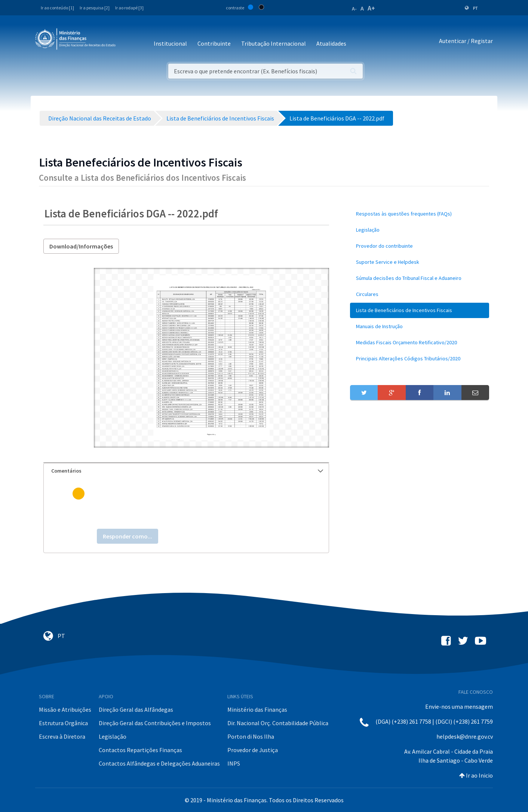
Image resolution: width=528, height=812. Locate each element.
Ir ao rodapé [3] (129, 8)
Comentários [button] (187, 471)
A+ (371, 8)
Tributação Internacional (274, 43)
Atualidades (331, 43)
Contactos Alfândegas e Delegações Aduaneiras (159, 763)
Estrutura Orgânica (63, 723)
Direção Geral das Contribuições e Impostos (155, 723)
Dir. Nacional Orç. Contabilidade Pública (278, 723)
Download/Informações (81, 246)
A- (354, 9)
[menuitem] (420, 214)
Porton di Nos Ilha (251, 736)
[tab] (186, 471)
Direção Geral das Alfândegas (136, 709)
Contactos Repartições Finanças (140, 750)
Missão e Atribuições (65, 709)
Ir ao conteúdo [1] (57, 8)
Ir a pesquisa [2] (95, 8)
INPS (234, 763)
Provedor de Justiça (253, 750)
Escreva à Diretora (62, 736)
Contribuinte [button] (214, 43)
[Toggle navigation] (127, 41)
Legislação (113, 736)
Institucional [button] (170, 43)
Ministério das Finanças (257, 709)
